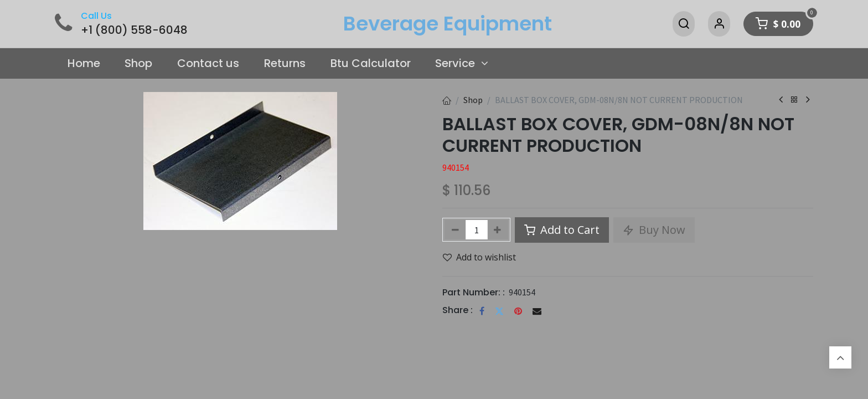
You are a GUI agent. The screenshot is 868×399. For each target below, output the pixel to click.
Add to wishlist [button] (479, 257)
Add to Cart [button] (562, 230)
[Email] (537, 311)
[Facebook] (482, 311)
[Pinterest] (518, 311)
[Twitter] (499, 311)
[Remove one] (455, 230)
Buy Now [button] (654, 230)
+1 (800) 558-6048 (134, 30)
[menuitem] (84, 64)
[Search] (684, 24)
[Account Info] (719, 24)
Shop (473, 100)
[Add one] (498, 230)
